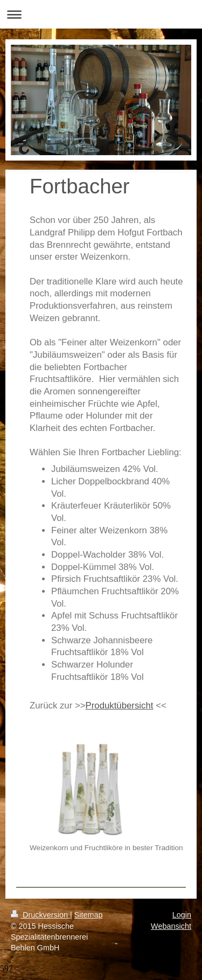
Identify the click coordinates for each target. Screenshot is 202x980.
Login (182, 915)
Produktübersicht (120, 706)
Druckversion (40, 915)
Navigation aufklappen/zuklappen (101, 14)
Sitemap (89, 915)
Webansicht (171, 926)
